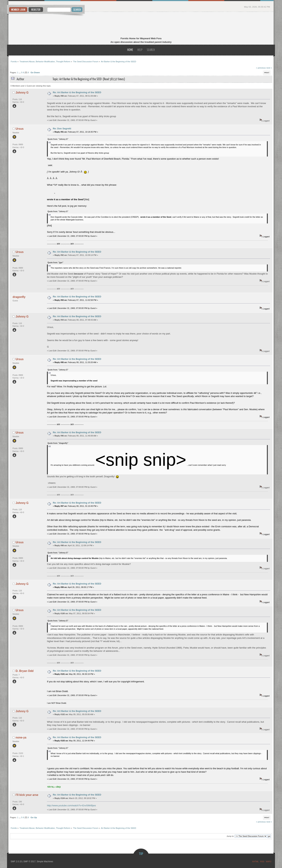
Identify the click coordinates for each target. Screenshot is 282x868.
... (20, 72)
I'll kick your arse (27, 795)
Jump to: (230, 836)
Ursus (20, 129)
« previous (261, 68)
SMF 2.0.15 (16, 862)
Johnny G (22, 93)
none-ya (21, 737)
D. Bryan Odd (25, 671)
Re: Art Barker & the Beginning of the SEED (77, 92)
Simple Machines (45, 862)
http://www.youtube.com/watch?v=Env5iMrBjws (71, 805)
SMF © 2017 (29, 862)
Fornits (141, 25)
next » (269, 68)
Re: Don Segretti (62, 129)
